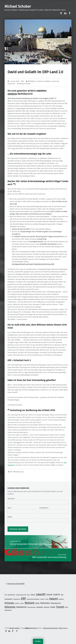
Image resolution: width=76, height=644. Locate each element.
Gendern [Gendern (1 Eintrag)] (42, 599)
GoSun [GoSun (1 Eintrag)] (47, 599)
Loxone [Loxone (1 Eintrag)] (22, 603)
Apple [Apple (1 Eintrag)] (28, 595)
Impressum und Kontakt (16, 584)
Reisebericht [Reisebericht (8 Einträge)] (22, 607)
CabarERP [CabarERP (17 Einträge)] (41, 594)
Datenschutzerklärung (50, 628)
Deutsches (11, 84)
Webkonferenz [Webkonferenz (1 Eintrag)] (8, 610)
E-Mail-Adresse (44, 508)
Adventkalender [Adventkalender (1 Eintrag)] (11, 595)
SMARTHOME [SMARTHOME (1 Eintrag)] (47, 607)
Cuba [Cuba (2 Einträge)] (62, 595)
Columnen (55, 81)
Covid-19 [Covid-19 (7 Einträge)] (56, 594)
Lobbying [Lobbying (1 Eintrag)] (17, 603)
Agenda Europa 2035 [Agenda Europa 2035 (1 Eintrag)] (21, 595)
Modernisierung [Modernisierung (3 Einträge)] (56, 603)
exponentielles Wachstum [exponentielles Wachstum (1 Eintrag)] (33, 599)
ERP (11, 472)
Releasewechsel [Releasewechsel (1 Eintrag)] (32, 607)
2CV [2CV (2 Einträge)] (6, 595)
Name (10, 508)
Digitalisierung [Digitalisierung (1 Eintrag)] (17, 599)
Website (10, 517)
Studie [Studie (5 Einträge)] (53, 607)
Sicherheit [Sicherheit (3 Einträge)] (40, 607)
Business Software (44, 81)
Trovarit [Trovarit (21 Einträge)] (60, 607)
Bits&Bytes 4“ (32, 81)
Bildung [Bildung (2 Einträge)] (33, 595)
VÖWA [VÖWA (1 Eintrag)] (66, 607)
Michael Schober (18, 6)
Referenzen (19, 472)
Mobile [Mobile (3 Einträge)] (37, 603)
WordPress (34, 628)
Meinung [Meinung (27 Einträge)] (29, 603)
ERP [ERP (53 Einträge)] (23, 598)
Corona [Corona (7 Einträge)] (49, 594)
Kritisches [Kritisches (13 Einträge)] (9, 603)
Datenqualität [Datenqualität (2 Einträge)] (8, 599)
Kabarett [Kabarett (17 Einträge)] (54, 599)
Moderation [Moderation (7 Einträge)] (45, 603)
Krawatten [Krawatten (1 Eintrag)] (61, 599)
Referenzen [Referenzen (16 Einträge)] (10, 607)
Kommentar (11, 499)
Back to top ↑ (63, 628)
